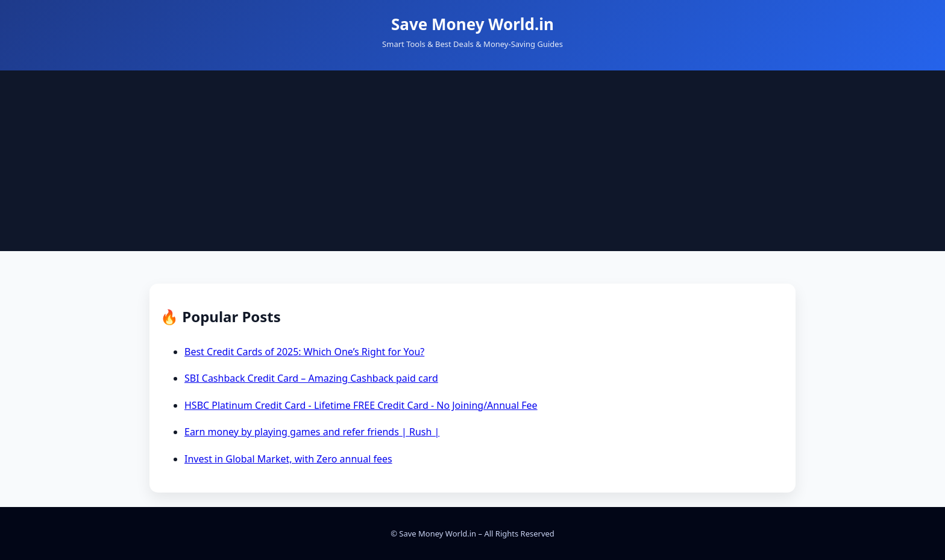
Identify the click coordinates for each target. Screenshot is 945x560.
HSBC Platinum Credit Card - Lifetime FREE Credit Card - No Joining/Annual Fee (361, 405)
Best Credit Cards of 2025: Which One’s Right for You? (304, 352)
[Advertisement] (472, 161)
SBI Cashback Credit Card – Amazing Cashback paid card (311, 378)
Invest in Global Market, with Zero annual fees (288, 459)
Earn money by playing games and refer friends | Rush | (312, 432)
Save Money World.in (472, 24)
